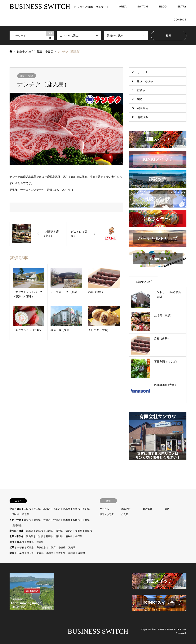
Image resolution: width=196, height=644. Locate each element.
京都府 (20, 548)
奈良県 (62, 548)
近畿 (12, 548)
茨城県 (82, 553)
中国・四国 (15, 509)
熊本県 (67, 520)
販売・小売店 (27, 76)
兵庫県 (30, 548)
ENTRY (182, 7)
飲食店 (141, 90)
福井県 (69, 536)
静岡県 (40, 542)
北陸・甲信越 (16, 536)
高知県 (16, 514)
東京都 (40, 553)
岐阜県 (20, 542)
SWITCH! (143, 7)
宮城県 (39, 531)
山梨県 (39, 536)
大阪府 (52, 548)
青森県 (88, 531)
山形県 (49, 531)
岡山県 (37, 509)
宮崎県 (47, 520)
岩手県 (59, 531)
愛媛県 (76, 509)
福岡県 (76, 520)
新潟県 (49, 536)
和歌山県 (41, 548)
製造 (140, 99)
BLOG (163, 7)
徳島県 (67, 509)
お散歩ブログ (25, 51)
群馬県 (72, 553)
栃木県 (50, 553)
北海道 (30, 531)
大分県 (37, 520)
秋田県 (79, 531)
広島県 (57, 509)
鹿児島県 (17, 525)
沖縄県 (57, 520)
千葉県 (20, 553)
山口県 (27, 509)
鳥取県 (26, 514)
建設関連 (143, 108)
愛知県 (30, 542)
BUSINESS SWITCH (98, 631)
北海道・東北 (16, 531)
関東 (12, 553)
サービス (143, 72)
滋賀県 (72, 548)
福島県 (69, 531)
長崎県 (86, 520)
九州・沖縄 (15, 520)
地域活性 (143, 117)
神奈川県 (61, 553)
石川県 (59, 536)
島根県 (47, 509)
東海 (12, 542)
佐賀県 (27, 520)
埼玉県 (30, 553)
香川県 (86, 509)
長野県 (79, 536)
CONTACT (180, 20)
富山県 (30, 536)
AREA (123, 7)
